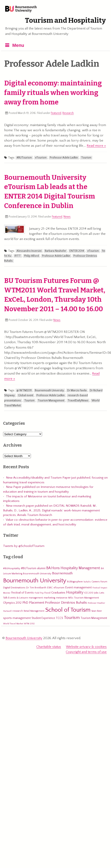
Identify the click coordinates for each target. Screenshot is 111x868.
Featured (56, 113)
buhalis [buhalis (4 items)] (87, 582)
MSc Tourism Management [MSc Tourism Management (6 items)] (84, 598)
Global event (26, 395)
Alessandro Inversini (29, 251)
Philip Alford (31, 256)
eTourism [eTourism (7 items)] (59, 588)
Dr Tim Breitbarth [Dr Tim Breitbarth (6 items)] (36, 588)
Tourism (86, 158)
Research (68, 113)
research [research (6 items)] (18, 611)
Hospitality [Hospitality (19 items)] (75, 592)
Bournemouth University (21, 9)
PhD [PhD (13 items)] (25, 603)
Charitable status (49, 647)
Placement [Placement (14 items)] (37, 603)
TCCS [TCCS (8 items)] (59, 618)
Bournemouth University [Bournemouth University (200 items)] (35, 581)
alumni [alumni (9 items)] (41, 568)
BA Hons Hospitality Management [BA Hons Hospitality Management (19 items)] (73, 568)
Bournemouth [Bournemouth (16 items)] (62, 573)
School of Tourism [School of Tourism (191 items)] (68, 610)
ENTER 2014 (77, 251)
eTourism (41, 158)
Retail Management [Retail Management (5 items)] (34, 611)
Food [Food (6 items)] (47, 593)
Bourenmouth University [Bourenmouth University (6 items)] (37, 574)
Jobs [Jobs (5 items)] (96, 593)
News (67, 217)
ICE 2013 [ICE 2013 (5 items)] (89, 593)
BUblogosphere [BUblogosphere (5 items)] (75, 582)
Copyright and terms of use (86, 652)
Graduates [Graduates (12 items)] (58, 593)
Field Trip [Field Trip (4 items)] (39, 593)
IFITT (18, 256)
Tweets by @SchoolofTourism (24, 546)
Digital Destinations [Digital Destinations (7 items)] (14, 588)
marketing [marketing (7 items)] (49, 598)
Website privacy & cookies (86, 647)
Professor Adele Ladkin (64, 158)
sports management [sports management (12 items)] (17, 618)
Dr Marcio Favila (77, 390)
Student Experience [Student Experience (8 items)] (43, 618)
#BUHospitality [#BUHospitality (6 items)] (12, 568)
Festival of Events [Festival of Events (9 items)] (23, 593)
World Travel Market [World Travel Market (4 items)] (13, 624)
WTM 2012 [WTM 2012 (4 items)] (29, 624)
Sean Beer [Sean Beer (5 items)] (97, 611)
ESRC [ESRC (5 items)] (50, 588)
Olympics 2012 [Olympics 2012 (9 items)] (12, 603)
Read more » (96, 146)
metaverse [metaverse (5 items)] (62, 598)
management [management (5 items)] (36, 598)
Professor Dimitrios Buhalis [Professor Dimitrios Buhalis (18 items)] (66, 603)
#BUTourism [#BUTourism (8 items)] (29, 568)
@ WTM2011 (24, 390)
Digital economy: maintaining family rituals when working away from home (53, 93)
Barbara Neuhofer (55, 251)
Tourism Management (51, 401)
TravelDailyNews (78, 401)
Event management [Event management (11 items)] (78, 587)
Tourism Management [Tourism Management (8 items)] (94, 618)
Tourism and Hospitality (65, 20)
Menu (18, 45)
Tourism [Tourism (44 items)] (72, 618)
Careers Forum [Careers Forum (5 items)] (99, 582)
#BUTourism (24, 158)
